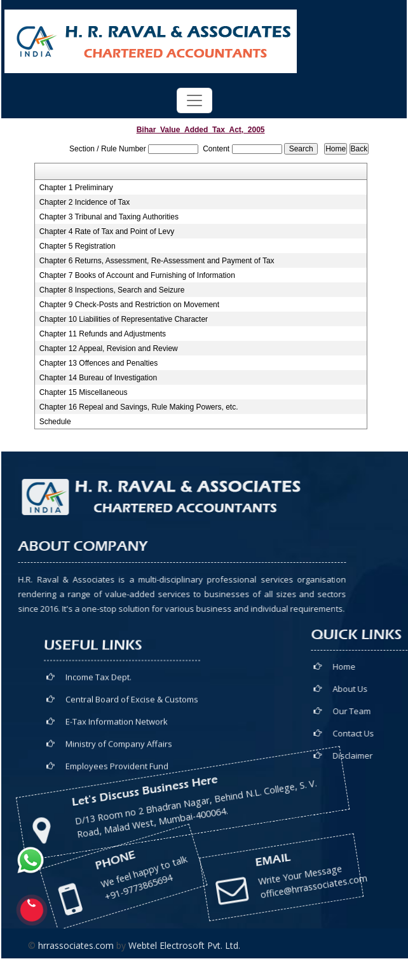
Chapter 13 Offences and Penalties (99, 363)
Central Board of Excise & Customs (132, 774)
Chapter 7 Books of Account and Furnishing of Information (137, 275)
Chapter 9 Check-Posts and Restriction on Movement (129, 305)
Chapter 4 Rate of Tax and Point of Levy (107, 231)
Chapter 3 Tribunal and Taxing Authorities (109, 217)
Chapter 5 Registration (78, 246)
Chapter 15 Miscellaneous (84, 392)
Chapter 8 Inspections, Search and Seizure (112, 290)
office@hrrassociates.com (212, 847)
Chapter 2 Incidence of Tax (85, 202)
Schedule (55, 422)
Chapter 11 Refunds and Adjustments (103, 334)
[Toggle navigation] (194, 100)
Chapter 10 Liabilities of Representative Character (124, 319)
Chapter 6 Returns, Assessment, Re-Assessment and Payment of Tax (157, 261)
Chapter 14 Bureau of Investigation (98, 378)
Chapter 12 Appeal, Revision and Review (109, 349)
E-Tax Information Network (117, 796)
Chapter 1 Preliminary (76, 188)
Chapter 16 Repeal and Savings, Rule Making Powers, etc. (139, 407)
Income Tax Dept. (99, 752)
